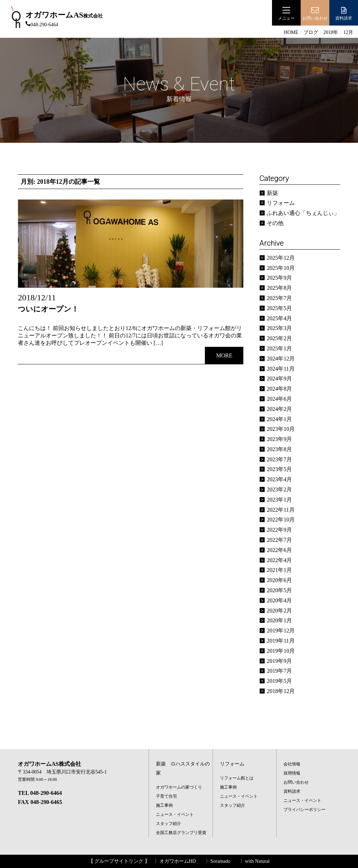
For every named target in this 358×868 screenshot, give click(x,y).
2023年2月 (279, 489)
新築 (272, 193)
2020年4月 (279, 600)
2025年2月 (279, 338)
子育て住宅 (166, 796)
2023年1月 (279, 500)
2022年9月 (279, 530)
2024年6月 (279, 399)
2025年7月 (279, 298)
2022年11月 (281, 510)
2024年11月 (281, 369)
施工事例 (164, 805)
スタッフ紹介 (169, 824)
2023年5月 (279, 469)
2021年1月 (279, 570)
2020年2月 (279, 611)
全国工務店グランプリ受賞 (181, 833)
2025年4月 (279, 318)
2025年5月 (279, 308)
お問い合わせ (296, 782)
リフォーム (281, 203)
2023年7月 (279, 459)
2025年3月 (279, 328)
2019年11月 (281, 641)
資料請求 (344, 13)
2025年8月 (279, 288)
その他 (275, 223)
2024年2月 (279, 409)
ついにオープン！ (48, 309)
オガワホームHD (178, 861)
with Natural (257, 861)
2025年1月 (279, 348)
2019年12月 (281, 631)
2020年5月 (279, 590)
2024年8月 (279, 389)
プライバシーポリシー (305, 810)
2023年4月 (279, 479)
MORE (224, 355)
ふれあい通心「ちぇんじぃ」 (303, 213)
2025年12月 (281, 258)
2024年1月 (279, 419)
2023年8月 (279, 449)
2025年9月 (279, 278)
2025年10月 (281, 268)
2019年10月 (281, 651)
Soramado (220, 861)
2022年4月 (279, 560)
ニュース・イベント (175, 814)
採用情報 (292, 773)
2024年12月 (281, 359)
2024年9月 (279, 379)
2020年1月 (279, 620)
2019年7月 (279, 671)
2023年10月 (281, 429)
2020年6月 (279, 580)
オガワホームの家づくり (179, 787)
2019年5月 (279, 681)
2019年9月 (279, 661)
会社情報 (292, 764)
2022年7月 (279, 540)
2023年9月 (279, 439)
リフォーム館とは (237, 778)
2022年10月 (281, 520)
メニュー (286, 13)
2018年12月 (281, 691)
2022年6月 (279, 550)
